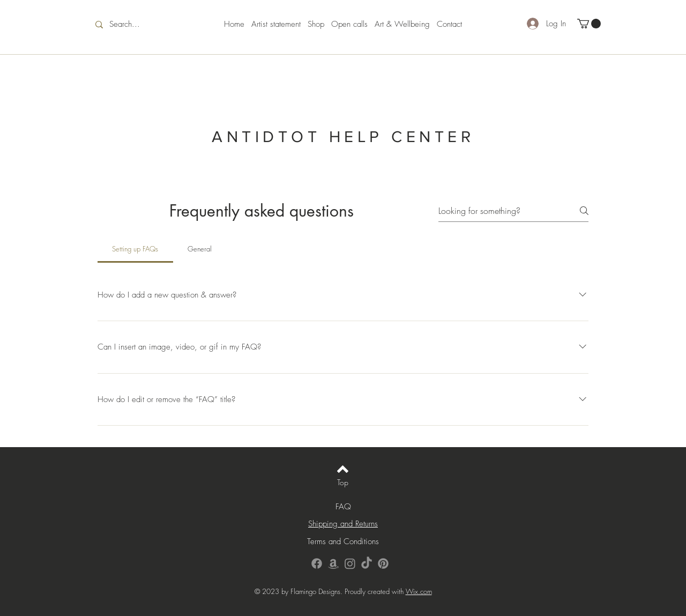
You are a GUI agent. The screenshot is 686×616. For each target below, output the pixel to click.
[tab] (135, 249)
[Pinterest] (383, 563)
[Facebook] (317, 563)
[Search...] (132, 24)
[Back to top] (343, 469)
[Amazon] (333, 563)
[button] (589, 24)
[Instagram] (350, 563)
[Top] (343, 482)
